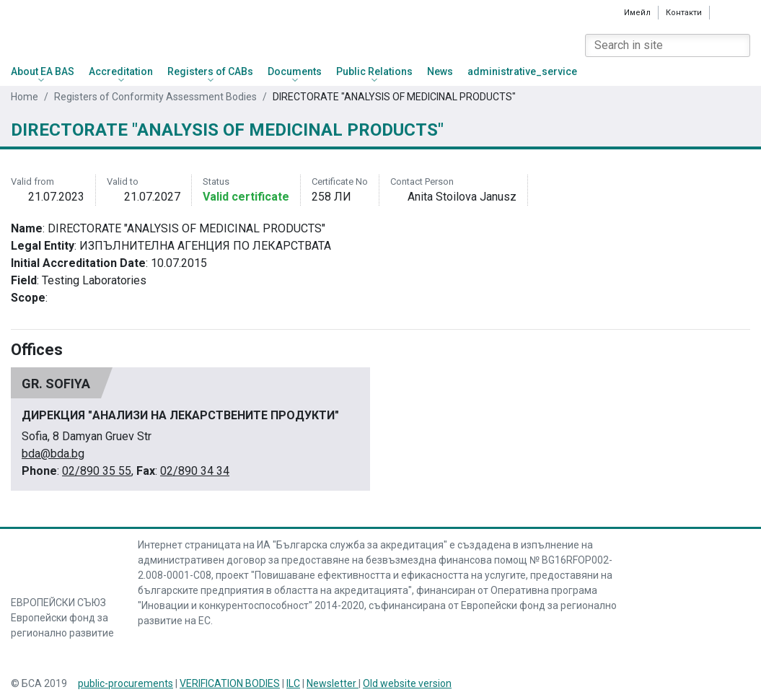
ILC (293, 683)
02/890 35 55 (97, 471)
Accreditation (121, 71)
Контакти (684, 13)
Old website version (407, 683)
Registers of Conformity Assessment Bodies (155, 97)
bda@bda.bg (53, 454)
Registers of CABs (210, 71)
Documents (295, 71)
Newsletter (333, 683)
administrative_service (522, 71)
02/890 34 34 (195, 471)
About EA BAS (43, 71)
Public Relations (374, 71)
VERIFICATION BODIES (230, 683)
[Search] (739, 45)
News (440, 71)
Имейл (637, 12)
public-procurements (126, 683)
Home (25, 97)
